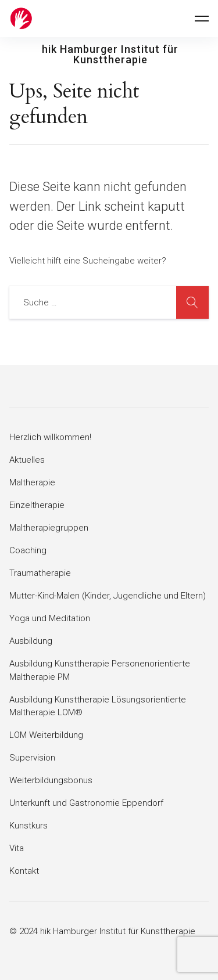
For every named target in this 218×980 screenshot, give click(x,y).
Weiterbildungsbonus (51, 780)
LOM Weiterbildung (46, 735)
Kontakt (24, 871)
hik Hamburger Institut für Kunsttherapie (110, 55)
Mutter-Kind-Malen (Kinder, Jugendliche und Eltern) (108, 596)
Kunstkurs (28, 826)
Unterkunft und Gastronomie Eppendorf (86, 803)
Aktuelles (27, 460)
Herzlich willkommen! (50, 437)
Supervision (32, 758)
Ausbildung (31, 641)
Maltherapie (32, 482)
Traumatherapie (40, 573)
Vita (17, 848)
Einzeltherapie (37, 505)
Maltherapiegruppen (49, 528)
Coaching (28, 550)
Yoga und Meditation (50, 618)
